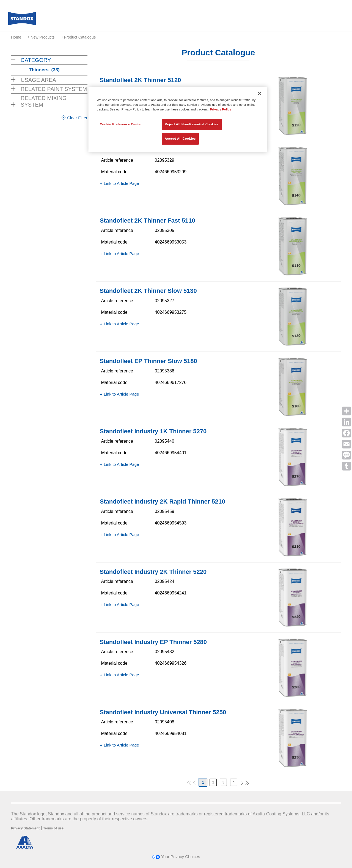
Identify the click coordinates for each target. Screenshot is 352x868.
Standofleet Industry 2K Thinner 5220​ (153, 572)
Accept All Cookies (180, 139)
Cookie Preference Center (121, 124)
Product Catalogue (80, 37)
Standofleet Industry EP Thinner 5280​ (153, 642)
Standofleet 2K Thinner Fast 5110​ (148, 221)
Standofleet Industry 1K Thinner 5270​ (153, 431)
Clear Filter (77, 118)
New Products (42, 37)
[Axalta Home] (22, 20)
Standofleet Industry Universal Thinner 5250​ (163, 712)
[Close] (260, 93)
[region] (178, 120)
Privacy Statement (25, 828)
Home (16, 37)
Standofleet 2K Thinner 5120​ (141, 80)
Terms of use (53, 828)
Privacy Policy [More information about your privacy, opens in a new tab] (221, 109)
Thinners (44, 70)
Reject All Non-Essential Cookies (192, 124)
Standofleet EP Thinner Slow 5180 (148, 361)
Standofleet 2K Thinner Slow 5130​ (148, 291)
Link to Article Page (121, 183)
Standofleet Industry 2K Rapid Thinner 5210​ (163, 501)
